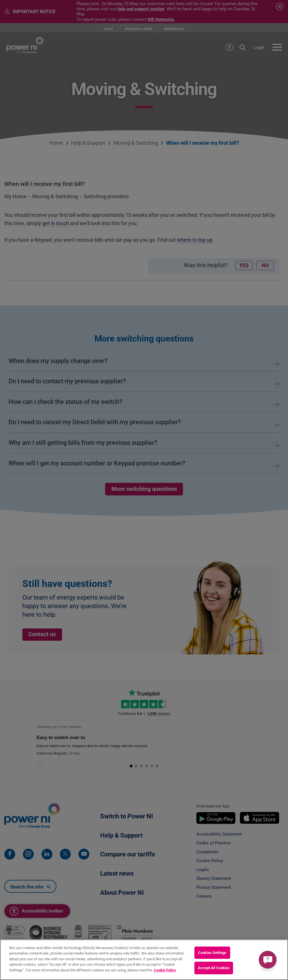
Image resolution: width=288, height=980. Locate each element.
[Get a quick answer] (268, 960)
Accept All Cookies (214, 968)
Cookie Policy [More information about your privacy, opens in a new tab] (165, 970)
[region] (144, 960)
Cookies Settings (212, 953)
